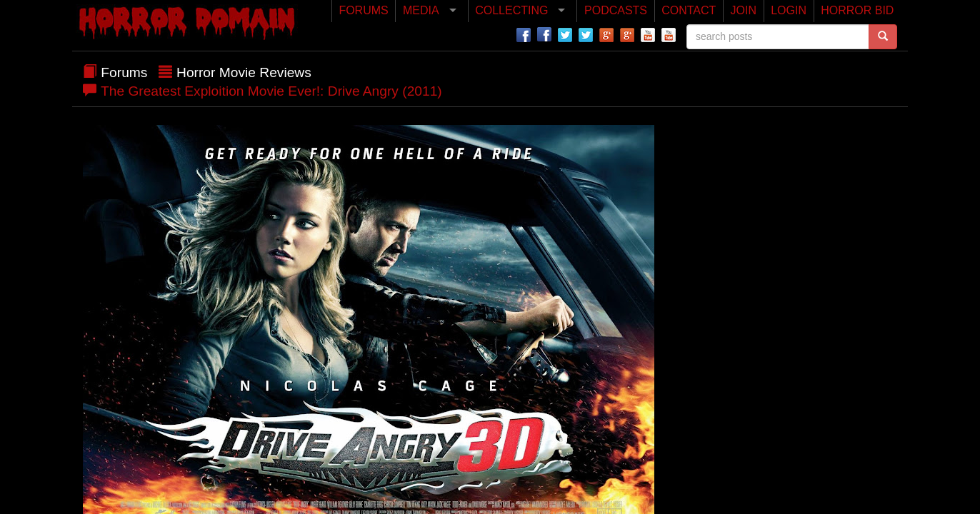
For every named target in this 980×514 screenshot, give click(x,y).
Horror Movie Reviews (244, 72)
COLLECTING (511, 10)
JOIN (744, 10)
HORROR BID (857, 10)
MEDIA (421, 10)
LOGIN (789, 10)
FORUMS (363, 10)
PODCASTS (616, 10)
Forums (124, 72)
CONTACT (689, 10)
